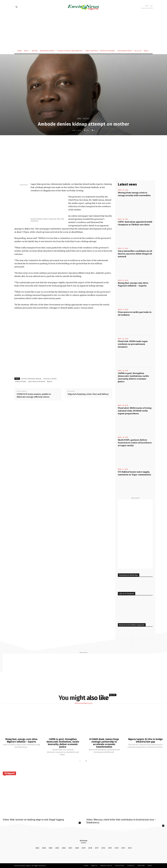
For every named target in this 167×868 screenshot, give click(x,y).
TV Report (9, 773)
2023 (57, 848)
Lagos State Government (37, 382)
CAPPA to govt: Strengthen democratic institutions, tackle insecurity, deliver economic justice (63, 743)
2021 (70, 848)
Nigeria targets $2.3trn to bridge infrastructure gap (145, 740)
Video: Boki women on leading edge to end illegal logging (33, 820)
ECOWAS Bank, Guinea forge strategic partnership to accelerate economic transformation (104, 743)
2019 (84, 848)
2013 (123, 848)
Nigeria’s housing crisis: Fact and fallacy (88, 394)
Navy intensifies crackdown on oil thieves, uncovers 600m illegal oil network (135, 254)
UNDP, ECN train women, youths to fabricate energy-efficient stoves (34, 395)
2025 (44, 848)
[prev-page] (80, 761)
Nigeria (50, 382)
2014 (117, 848)
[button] (16, 7)
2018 (90, 848)
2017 (97, 848)
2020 (77, 848)
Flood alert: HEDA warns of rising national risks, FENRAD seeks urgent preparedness (135, 411)
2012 (130, 848)
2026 (37, 848)
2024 (51, 848)
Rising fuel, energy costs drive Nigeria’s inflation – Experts (21, 740)
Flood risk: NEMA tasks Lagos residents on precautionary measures (133, 344)
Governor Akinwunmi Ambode (31, 379)
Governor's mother (50, 379)
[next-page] (86, 761)
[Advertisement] (83, 31)
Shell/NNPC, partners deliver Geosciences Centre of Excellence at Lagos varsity (135, 443)
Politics (86, 118)
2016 (103, 848)
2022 (64, 848)
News (79, 118)
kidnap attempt (21, 382)
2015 (110, 848)
